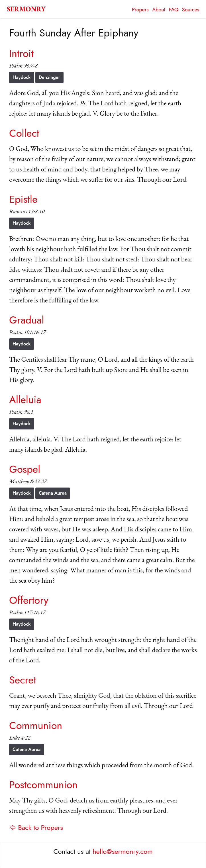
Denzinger (49, 77)
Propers (140, 10)
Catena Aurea (53, 493)
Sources (191, 10)
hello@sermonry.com (123, 851)
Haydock (22, 77)
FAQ (174, 10)
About (159, 10)
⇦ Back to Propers (36, 827)
